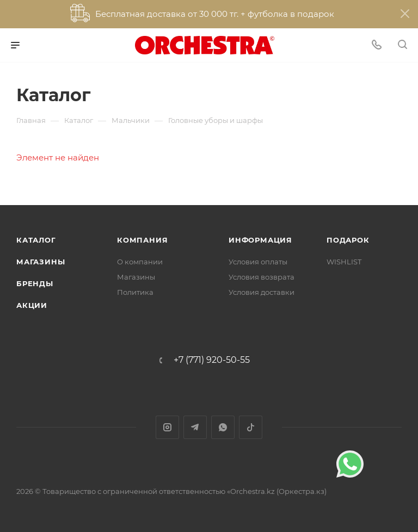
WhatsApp (223, 427)
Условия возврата (262, 277)
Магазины (41, 262)
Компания (142, 240)
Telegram (195, 427)
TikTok (251, 427)
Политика (135, 292)
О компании (140, 262)
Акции (32, 305)
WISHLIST (344, 262)
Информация (260, 240)
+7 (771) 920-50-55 (212, 360)
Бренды (35, 283)
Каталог (36, 240)
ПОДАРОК (348, 240)
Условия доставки (262, 292)
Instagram (167, 427)
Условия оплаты (258, 262)
